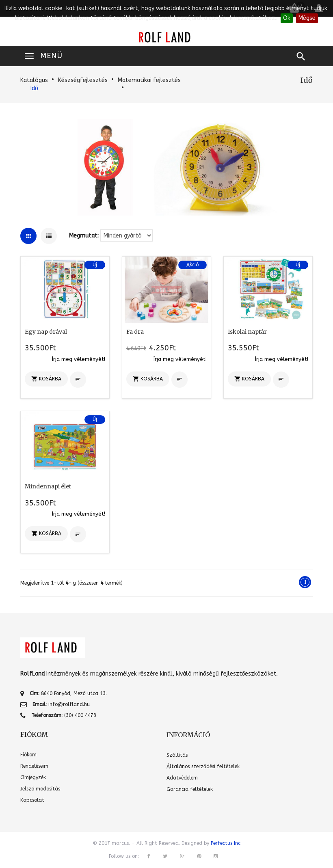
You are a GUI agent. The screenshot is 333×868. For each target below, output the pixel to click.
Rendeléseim (34, 766)
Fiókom (28, 755)
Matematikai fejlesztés (149, 80)
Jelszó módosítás (40, 789)
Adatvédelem (182, 778)
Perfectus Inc (226, 843)
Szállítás (177, 755)
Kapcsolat (32, 800)
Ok (287, 18)
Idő (34, 88)
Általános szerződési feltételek (203, 767)
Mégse (307, 18)
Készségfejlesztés (83, 80)
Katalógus (34, 80)
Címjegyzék (33, 777)
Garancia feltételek (190, 789)
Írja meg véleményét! (79, 359)
